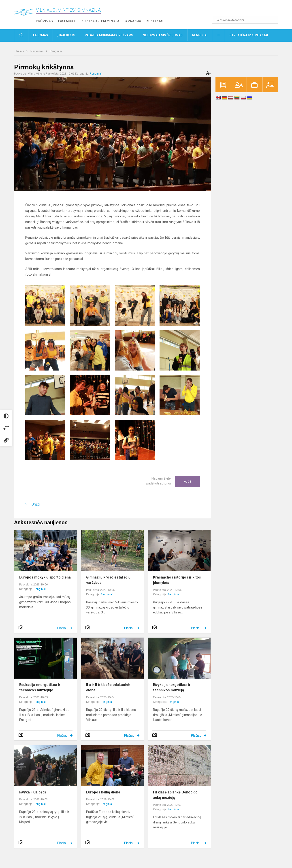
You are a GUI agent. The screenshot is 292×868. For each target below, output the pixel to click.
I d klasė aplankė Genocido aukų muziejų (175, 795)
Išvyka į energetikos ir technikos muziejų (172, 687)
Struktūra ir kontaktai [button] (249, 35)
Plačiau (62, 628)
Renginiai (56, 51)
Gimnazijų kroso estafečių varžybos (108, 580)
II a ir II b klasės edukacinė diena (108, 687)
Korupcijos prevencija (101, 21)
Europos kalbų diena (103, 792)
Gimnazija (133, 21)
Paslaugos (67, 21)
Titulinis (19, 51)
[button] (248, 9)
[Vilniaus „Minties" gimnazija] (25, 14)
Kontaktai (155, 21)
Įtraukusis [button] (66, 35)
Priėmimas (44, 21)
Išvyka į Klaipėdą (33, 792)
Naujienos (37, 51)
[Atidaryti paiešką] (273, 20)
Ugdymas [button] (40, 35)
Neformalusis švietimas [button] (163, 35)
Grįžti (36, 504)
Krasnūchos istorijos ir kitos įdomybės (177, 580)
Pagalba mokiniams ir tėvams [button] (109, 35)
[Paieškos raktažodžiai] (245, 20)
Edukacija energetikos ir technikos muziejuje (40, 687)
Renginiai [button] (200, 35)
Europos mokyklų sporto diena (45, 577)
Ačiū (188, 482)
